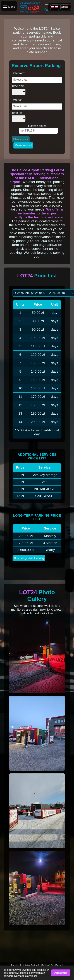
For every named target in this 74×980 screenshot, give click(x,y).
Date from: (18, 73)
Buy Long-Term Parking (29, 558)
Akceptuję (61, 973)
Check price (21, 139)
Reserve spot (23, 145)
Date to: (17, 100)
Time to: (17, 113)
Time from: (18, 86)
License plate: (37, 126)
